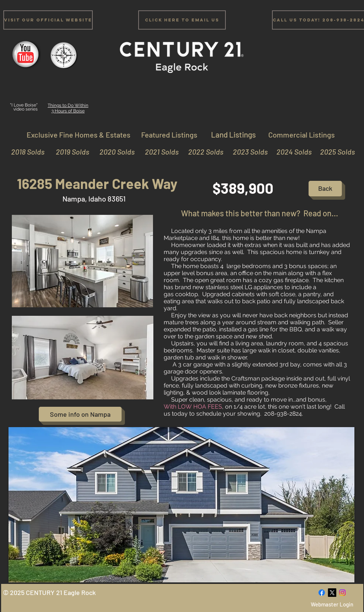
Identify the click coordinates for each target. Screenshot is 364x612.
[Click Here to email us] (182, 20)
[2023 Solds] (247, 152)
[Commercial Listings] (302, 134)
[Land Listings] (234, 134)
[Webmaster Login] (332, 604)
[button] (181, 505)
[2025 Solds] (334, 152)
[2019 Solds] (69, 152)
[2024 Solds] (291, 152)
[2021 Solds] (158, 152)
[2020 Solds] (114, 152)
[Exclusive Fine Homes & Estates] (79, 134)
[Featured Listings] (169, 134)
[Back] (325, 189)
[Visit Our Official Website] (48, 20)
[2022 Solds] (203, 152)
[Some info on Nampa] (80, 414)
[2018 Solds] (27, 152)
